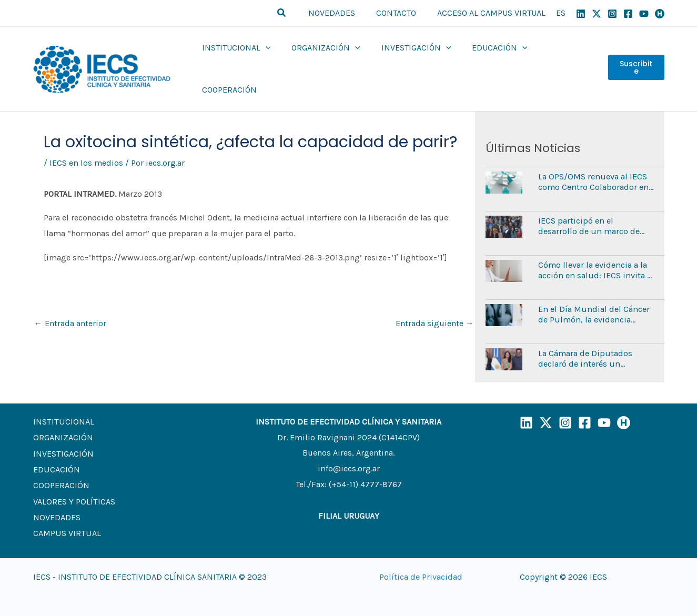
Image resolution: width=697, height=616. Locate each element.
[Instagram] (612, 14)
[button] (295, 13)
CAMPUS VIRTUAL (66, 511)
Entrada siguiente (435, 303)
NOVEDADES (57, 495)
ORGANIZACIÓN (62, 417)
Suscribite (635, 59)
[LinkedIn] (526, 402)
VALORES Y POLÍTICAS (73, 479)
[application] (266, 59)
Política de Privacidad (421, 556)
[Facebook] (628, 14)
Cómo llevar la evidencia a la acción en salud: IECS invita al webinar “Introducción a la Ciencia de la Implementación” (595, 249)
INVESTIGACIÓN (63, 432)
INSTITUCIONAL (62, 401)
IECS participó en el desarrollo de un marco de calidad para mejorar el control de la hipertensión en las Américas (596, 205)
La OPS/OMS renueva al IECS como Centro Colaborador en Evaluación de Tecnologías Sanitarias (593, 161)
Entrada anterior (70, 303)
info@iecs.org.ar (348, 448)
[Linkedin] (581, 14)
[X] (597, 14)
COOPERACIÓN (60, 464)
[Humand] (660, 14)
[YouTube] (644, 14)
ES (561, 13)
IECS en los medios (86, 142)
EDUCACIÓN (56, 448)
